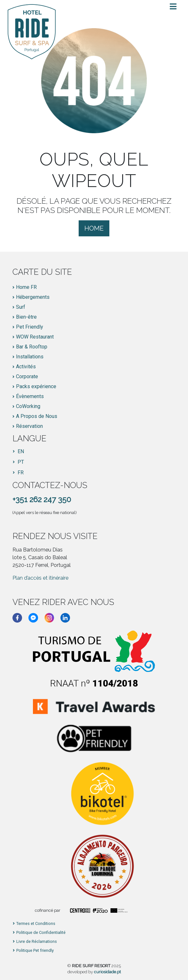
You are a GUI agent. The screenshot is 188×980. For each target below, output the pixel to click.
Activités (26, 367)
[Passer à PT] (18, 462)
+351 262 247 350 (42, 499)
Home (94, 228)
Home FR (26, 287)
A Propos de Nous (37, 416)
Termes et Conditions (36, 924)
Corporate (27, 377)
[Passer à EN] (18, 452)
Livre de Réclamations (37, 942)
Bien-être (26, 317)
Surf (21, 307)
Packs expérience (36, 387)
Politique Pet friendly (35, 951)
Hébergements (33, 297)
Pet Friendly (30, 327)
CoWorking (28, 406)
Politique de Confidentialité (41, 933)
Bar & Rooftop (32, 347)
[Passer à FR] (18, 473)
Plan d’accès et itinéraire (40, 578)
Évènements (30, 396)
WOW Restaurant (35, 337)
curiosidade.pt (107, 972)
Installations (30, 357)
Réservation (29, 426)
